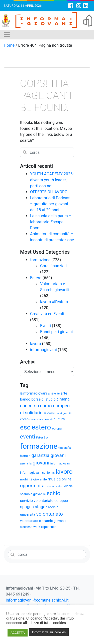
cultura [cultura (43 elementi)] (59, 419)
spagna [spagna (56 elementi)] (27, 507)
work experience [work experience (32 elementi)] (45, 527)
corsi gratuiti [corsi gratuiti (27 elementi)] (64, 413)
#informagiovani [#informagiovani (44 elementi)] (34, 393)
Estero (36, 278)
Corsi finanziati (53, 266)
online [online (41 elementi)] (67, 479)
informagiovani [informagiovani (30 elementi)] (60, 463)
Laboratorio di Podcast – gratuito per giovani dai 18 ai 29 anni (50, 204)
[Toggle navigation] (7, 35)
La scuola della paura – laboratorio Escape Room (51, 222)
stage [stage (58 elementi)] (40, 507)
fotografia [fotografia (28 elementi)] (65, 448)
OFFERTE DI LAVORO (49, 192)
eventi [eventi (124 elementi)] (28, 437)
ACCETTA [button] (18, 633)
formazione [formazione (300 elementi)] (39, 446)
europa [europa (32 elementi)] (57, 428)
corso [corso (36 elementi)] (24, 419)
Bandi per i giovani (56, 332)
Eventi (45, 326)
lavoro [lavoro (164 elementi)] (64, 472)
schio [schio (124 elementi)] (54, 493)
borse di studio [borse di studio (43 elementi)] (43, 399)
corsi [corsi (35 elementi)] (51, 413)
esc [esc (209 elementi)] (25, 427)
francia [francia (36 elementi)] (25, 456)
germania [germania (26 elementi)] (26, 464)
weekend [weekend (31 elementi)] (26, 527)
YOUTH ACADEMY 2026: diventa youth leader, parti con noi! (52, 180)
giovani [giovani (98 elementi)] (41, 463)
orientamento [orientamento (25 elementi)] (54, 486)
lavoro (36, 344)
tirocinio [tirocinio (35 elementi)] (52, 507)
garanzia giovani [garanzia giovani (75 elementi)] (48, 455)
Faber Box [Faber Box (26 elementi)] (42, 438)
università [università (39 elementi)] (28, 514)
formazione (40, 260)
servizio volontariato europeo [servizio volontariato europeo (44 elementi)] (44, 501)
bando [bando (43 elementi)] (25, 399)
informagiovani (43, 350)
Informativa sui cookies (49, 632)
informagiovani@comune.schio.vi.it (37, 600)
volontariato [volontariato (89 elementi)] (49, 514)
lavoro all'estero (54, 302)
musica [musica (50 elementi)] (54, 479)
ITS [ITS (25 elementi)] (53, 473)
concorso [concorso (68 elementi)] (30, 406)
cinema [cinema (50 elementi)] (63, 399)
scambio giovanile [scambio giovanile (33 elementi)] (33, 494)
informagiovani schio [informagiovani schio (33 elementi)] (35, 473)
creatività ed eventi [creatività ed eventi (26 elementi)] (41, 419)
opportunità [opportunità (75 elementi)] (32, 486)
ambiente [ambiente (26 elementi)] (54, 394)
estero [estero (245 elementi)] (41, 427)
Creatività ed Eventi (47, 314)
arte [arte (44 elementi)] (64, 393)
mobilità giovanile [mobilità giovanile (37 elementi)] (33, 479)
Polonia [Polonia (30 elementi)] (67, 486)
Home (9, 45)
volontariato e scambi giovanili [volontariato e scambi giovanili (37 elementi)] (43, 521)
